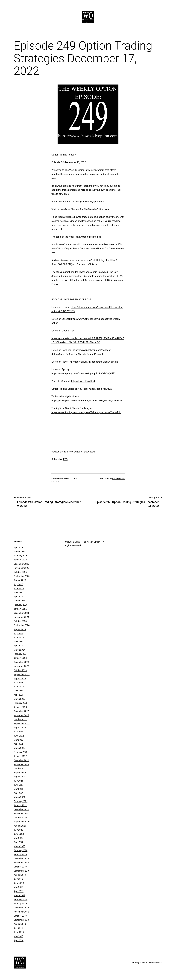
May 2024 (18, 642)
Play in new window (72, 452)
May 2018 (18, 936)
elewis (57, 482)
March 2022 (19, 748)
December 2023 (21, 662)
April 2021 (19, 793)
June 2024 (19, 637)
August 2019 (20, 875)
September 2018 (22, 920)
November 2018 (21, 912)
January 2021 (20, 805)
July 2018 (18, 928)
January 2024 (20, 658)
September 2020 (22, 822)
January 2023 (20, 707)
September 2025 (22, 576)
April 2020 (19, 842)
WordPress (157, 962)
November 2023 (21, 666)
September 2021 (22, 772)
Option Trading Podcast (64, 155)
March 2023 (19, 699)
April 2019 (19, 891)
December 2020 (21, 809)
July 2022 (18, 732)
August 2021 (20, 777)
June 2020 (19, 834)
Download (89, 452)
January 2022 (20, 756)
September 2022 (22, 723)
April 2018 (19, 940)
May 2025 (18, 592)
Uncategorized (118, 478)
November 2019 (21, 863)
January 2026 (20, 560)
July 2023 (18, 682)
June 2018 (19, 932)
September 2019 (22, 871)
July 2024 (18, 633)
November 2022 (21, 715)
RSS (65, 459)
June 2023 (19, 687)
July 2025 (18, 584)
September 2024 (22, 625)
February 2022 (21, 752)
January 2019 (20, 903)
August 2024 (20, 629)
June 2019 (19, 883)
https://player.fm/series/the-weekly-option (95, 362)
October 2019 (20, 867)
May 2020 (18, 838)
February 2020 (21, 850)
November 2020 (21, 813)
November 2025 (21, 568)
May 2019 (18, 887)
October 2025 (20, 572)
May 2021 (18, 789)
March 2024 (19, 650)
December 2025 (21, 564)
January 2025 (20, 609)
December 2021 (21, 760)
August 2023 (20, 678)
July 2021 (18, 781)
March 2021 (19, 797)
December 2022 (21, 711)
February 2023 (21, 703)
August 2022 (20, 727)
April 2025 (19, 597)
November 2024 (21, 617)
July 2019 (18, 879)
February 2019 (21, 899)
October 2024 (20, 621)
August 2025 (20, 580)
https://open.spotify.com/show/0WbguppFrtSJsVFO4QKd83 (83, 373)
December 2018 (21, 908)
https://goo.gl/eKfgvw (100, 389)
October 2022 (20, 719)
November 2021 (21, 764)
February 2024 (21, 654)
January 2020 (20, 854)
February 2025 (21, 605)
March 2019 (19, 895)
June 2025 (19, 588)
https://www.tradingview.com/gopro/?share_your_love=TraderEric (86, 412)
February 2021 (21, 801)
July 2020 (18, 830)
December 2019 (21, 858)
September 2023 (22, 674)
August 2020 (20, 826)
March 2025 (19, 601)
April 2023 (19, 695)
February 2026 (21, 556)
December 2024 (21, 613)
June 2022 (19, 736)
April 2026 (19, 547)
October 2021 (20, 768)
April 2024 (19, 646)
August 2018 (20, 924)
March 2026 (19, 552)
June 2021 (19, 785)
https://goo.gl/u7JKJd (83, 381)
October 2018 (20, 916)
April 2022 (19, 744)
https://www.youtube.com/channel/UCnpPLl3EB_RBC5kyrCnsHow (87, 401)
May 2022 (18, 740)
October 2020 (20, 818)
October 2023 (20, 670)
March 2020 (19, 846)
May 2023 (18, 691)
